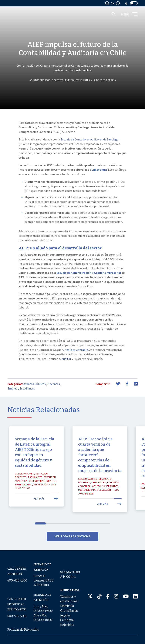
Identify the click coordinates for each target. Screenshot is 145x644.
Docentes (58, 80)
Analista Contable (76, 350)
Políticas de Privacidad (23, 630)
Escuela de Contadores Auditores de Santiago (90, 139)
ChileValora (99, 170)
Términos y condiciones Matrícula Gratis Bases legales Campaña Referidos (69, 611)
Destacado (42, 483)
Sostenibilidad (23, 494)
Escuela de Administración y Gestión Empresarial (89, 273)
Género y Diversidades (42, 490)
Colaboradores (24, 483)
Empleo (69, 80)
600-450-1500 (17, 580)
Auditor (66, 359)
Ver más (46, 508)
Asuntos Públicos (40, 80)
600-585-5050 (17, 616)
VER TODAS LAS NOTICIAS (72, 546)
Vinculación (40, 494)
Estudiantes (83, 80)
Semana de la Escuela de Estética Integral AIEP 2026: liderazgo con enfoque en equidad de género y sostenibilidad (35, 462)
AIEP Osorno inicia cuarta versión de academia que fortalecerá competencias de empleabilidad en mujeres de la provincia (100, 464)
